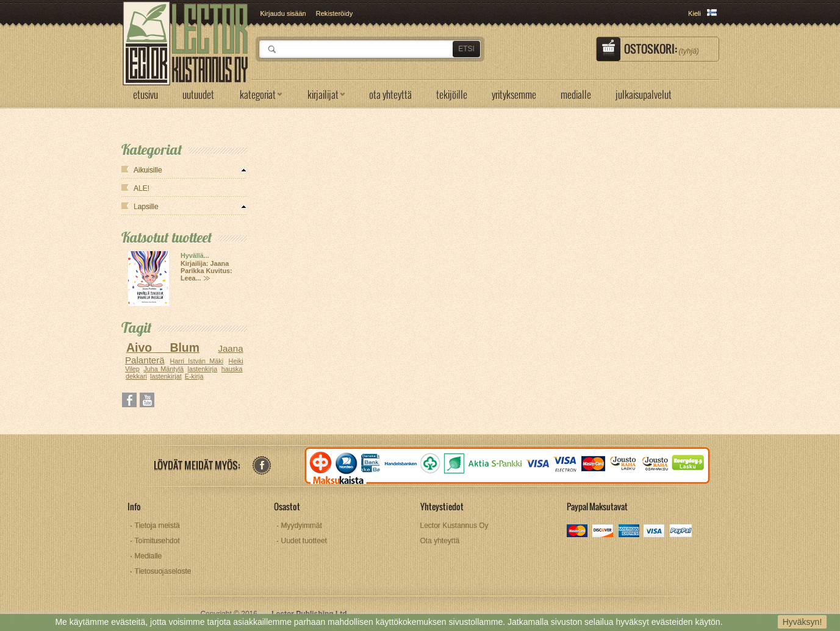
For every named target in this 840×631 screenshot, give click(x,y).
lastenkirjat (166, 376)
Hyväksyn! (802, 622)
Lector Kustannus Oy (454, 526)
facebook (261, 465)
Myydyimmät (302, 526)
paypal (680, 532)
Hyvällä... (195, 255)
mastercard (578, 532)
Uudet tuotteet (304, 541)
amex (629, 532)
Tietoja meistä (157, 526)
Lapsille (146, 207)
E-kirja (194, 376)
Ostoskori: (662, 49)
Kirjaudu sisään (283, 13)
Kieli (695, 13)
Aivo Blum (163, 348)
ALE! (142, 188)
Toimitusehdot (157, 541)
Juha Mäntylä (163, 369)
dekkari (136, 376)
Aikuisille (148, 170)
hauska (232, 369)
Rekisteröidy (335, 13)
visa (655, 532)
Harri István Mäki (197, 361)
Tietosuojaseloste (163, 571)
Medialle (149, 556)
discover (604, 532)
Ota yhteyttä (440, 541)
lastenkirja (203, 369)
